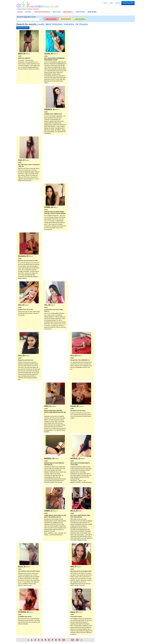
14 (72, 640)
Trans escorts (66, 19)
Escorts (20, 12)
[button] (23, 28)
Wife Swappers (68, 12)
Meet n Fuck (57, 12)
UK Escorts (81, 24)
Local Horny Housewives (42, 12)
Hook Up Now (92, 12)
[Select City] (29, 19)
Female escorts (51, 19)
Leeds (41, 24)
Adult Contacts (80, 12)
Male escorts (80, 19)
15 (77, 640)
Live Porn (28, 12)
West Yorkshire (54, 24)
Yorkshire (69, 24)
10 (63, 640)
